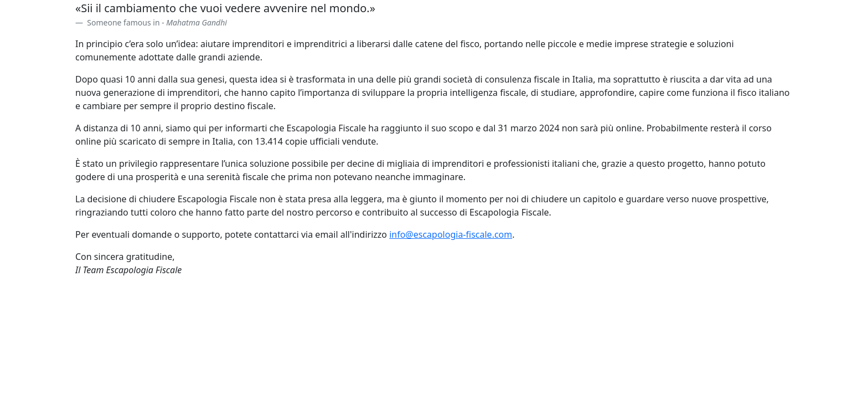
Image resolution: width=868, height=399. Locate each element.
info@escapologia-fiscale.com (451, 234)
